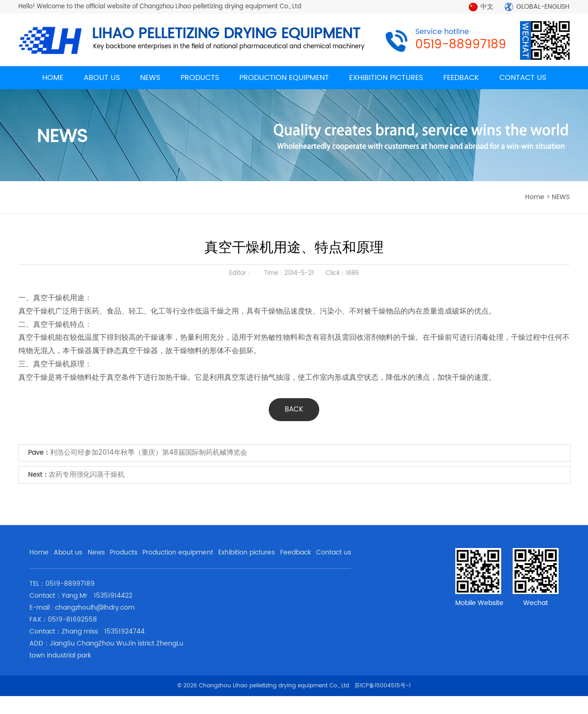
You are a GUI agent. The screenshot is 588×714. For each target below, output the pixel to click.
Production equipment (178, 552)
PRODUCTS (200, 78)
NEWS (150, 78)
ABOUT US (102, 78)
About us (68, 552)
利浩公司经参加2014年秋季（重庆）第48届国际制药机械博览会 (149, 453)
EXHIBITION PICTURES (386, 78)
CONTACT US (523, 78)
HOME (53, 78)
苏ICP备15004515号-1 (383, 686)
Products (124, 552)
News (96, 552)
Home (39, 552)
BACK (294, 409)
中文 (487, 7)
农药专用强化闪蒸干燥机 (87, 475)
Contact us (334, 552)
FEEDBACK (461, 78)
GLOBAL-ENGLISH (543, 7)
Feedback (296, 552)
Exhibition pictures (246, 552)
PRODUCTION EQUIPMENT (284, 78)
